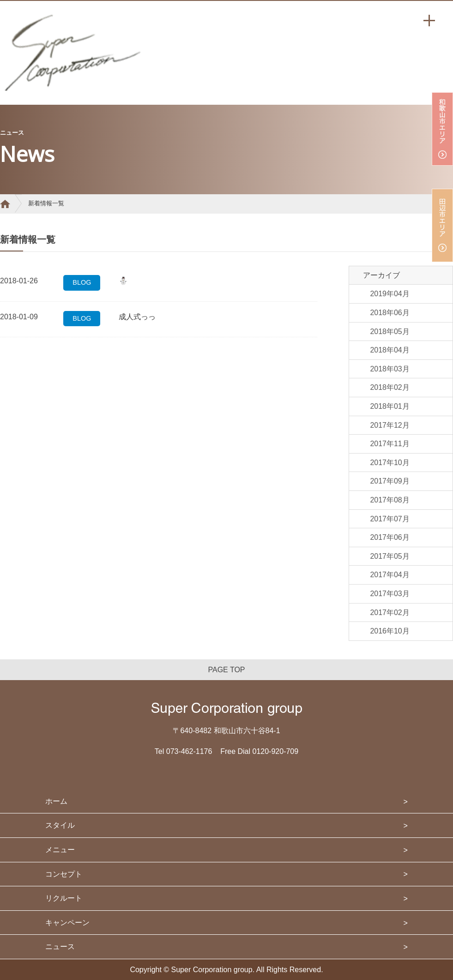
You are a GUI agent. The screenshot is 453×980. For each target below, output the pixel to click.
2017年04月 (390, 575)
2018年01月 (390, 406)
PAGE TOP (226, 670)
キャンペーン (67, 923)
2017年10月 (390, 463)
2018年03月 (390, 369)
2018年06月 (390, 313)
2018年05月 (390, 332)
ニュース (60, 947)
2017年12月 (390, 425)
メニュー (60, 850)
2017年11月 (390, 444)
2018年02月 (390, 387)
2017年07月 (390, 519)
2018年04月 (390, 350)
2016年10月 (390, 631)
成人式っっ (137, 317)
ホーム (56, 801)
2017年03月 (390, 594)
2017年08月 (390, 500)
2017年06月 (390, 537)
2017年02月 (390, 612)
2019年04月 (390, 294)
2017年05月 (390, 556)
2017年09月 (390, 481)
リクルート (64, 898)
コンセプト (64, 874)
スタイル (60, 825)
